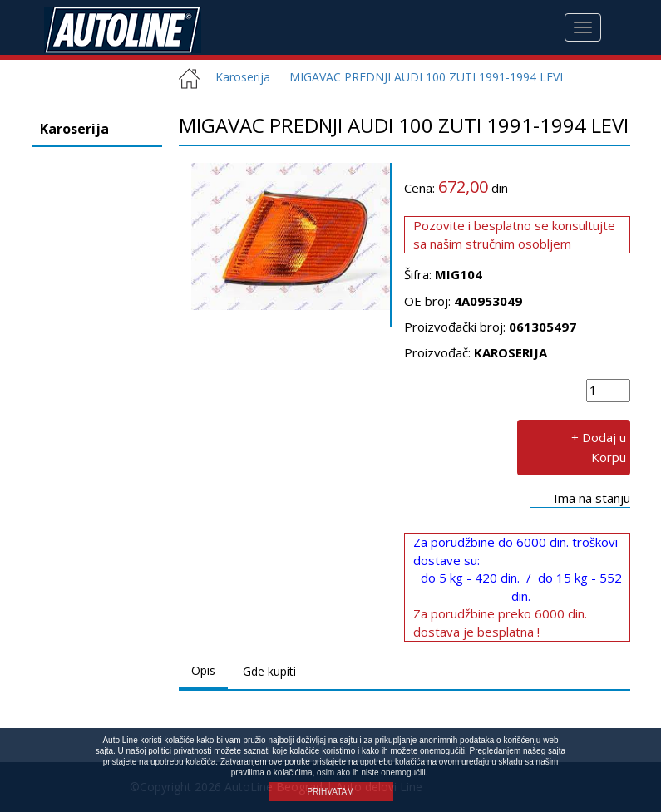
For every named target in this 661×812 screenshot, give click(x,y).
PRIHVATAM (330, 792)
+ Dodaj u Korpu (599, 447)
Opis (203, 670)
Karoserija (237, 77)
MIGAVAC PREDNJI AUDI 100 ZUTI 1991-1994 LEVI (426, 77)
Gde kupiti (269, 671)
